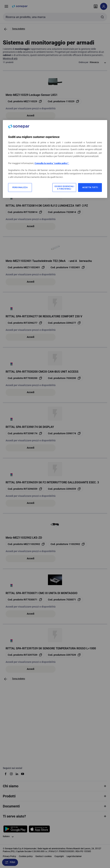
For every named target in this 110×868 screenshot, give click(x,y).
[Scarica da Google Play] (15, 829)
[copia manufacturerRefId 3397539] (64, 655)
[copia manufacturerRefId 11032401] (68, 267)
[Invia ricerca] (102, 17)
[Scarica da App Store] (39, 829)
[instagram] (11, 774)
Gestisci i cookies (44, 856)
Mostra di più (10, 58)
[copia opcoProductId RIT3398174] (25, 433)
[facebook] (6, 774)
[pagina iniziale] (20, 6)
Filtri (10, 862)
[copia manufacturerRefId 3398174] (64, 433)
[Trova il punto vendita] (96, 6)
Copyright (59, 856)
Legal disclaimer (74, 856)
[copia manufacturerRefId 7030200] (64, 378)
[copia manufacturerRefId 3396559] (64, 489)
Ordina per (83, 62)
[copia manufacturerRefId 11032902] (68, 544)
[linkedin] (17, 774)
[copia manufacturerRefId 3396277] (64, 323)
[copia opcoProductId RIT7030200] (25, 378)
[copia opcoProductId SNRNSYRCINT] (27, 157)
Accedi (31, 115)
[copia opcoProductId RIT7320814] (25, 212)
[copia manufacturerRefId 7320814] (64, 212)
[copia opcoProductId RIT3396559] (25, 489)
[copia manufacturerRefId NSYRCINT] (69, 157)
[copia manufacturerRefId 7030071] (64, 600)
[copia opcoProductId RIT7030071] (25, 600)
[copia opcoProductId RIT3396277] (25, 323)
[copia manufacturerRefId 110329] (64, 101)
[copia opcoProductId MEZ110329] (25, 101)
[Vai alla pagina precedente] (6, 29)
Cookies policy (26, 856)
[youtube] (23, 774)
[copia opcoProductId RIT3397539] (25, 655)
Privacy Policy (9, 856)
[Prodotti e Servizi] (6, 6)
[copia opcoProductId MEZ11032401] (26, 267)
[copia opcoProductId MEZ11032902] (26, 544)
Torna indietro (19, 29)
